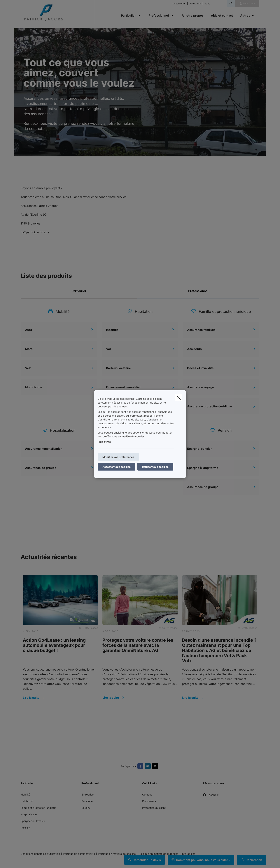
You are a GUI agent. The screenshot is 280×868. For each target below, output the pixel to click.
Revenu (86, 808)
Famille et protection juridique (38, 808)
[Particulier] (127, 15)
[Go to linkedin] (148, 766)
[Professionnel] (157, 15)
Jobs (207, 4)
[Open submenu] (139, 16)
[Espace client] (247, 3)
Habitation (27, 801)
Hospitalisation (29, 814)
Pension (25, 828)
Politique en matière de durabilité (159, 854)
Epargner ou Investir (33, 821)
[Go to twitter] (156, 766)
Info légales (188, 854)
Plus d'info (104, 442)
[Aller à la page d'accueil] (57, 12)
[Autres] (244, 15)
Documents (179, 4)
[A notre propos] (193, 15)
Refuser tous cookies (155, 467)
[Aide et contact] (222, 15)
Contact (147, 794)
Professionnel (198, 291)
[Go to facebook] (141, 766)
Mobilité (25, 794)
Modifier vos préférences (118, 457)
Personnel (87, 801)
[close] (179, 397)
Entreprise (87, 794)
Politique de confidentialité (79, 854)
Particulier (79, 291)
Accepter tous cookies (117, 467)
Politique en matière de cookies (117, 854)
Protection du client (154, 808)
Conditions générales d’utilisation (40, 854)
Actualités (195, 4)
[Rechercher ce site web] (231, 3)
